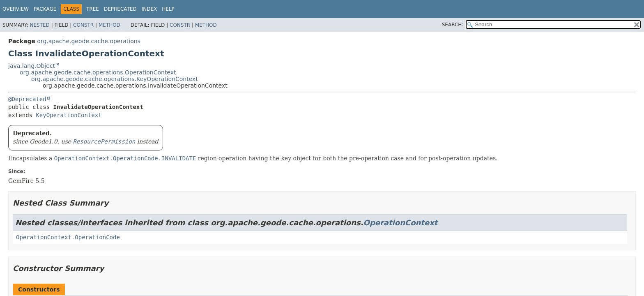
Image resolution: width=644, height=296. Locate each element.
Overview (16, 9)
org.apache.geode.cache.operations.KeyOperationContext (115, 79)
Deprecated (120, 9)
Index (149, 9)
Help (168, 9)
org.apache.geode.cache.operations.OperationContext (98, 72)
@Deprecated (27, 99)
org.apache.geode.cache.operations (89, 41)
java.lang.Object (32, 66)
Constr (83, 25)
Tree (93, 9)
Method (109, 25)
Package (45, 9)
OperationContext (401, 223)
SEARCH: (453, 25)
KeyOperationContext (69, 115)
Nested (39, 25)
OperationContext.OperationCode (68, 237)
